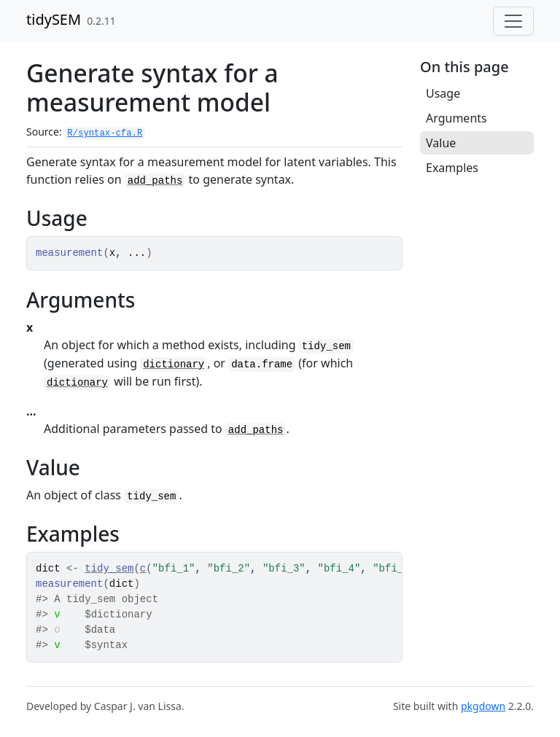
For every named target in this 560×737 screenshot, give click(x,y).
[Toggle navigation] (513, 21)
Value (441, 143)
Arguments (456, 118)
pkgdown (483, 706)
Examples (452, 168)
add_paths (155, 181)
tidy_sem (109, 569)
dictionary (174, 364)
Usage (443, 93)
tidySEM (54, 19)
